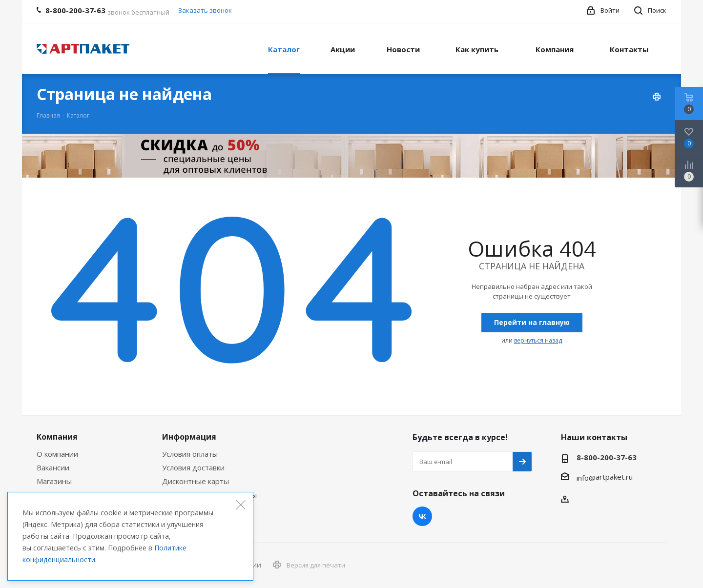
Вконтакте (422, 516)
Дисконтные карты (196, 481)
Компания (57, 437)
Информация (189, 437)
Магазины (54, 481)
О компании (57, 454)
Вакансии (53, 467)
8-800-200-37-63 (607, 457)
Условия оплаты (190, 454)
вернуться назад (538, 340)
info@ (586, 478)
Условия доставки (193, 467)
